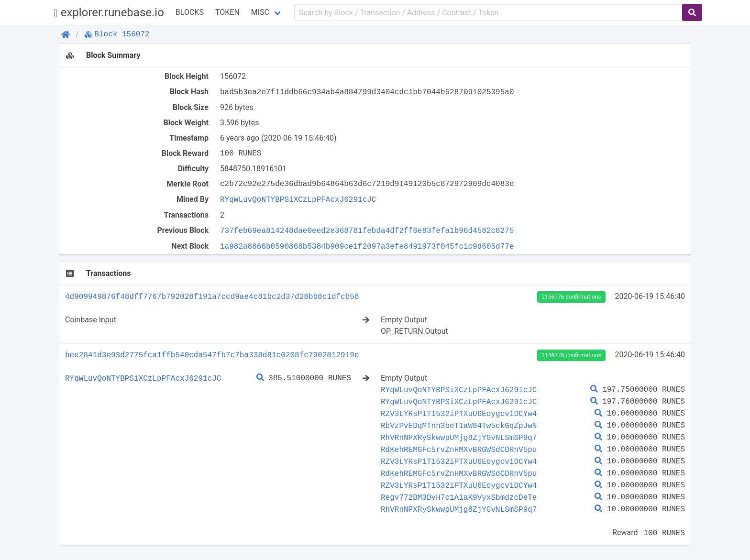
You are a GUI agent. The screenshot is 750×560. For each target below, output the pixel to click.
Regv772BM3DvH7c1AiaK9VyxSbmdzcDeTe (459, 497)
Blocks (190, 12)
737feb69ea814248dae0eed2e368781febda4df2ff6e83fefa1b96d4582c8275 (367, 231)
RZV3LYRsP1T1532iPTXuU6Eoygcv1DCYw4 (459, 414)
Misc (260, 12)
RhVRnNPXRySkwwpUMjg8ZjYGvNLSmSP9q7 (459, 438)
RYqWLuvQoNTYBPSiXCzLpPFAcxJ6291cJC (298, 199)
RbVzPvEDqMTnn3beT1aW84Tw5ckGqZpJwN (459, 426)
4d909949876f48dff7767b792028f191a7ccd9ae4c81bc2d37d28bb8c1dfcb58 (212, 296)
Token (227, 12)
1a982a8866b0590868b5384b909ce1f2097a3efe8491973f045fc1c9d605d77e (367, 246)
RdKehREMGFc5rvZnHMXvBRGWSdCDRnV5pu (459, 450)
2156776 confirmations (571, 297)
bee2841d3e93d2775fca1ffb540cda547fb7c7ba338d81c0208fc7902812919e (212, 355)
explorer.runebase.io (109, 13)
